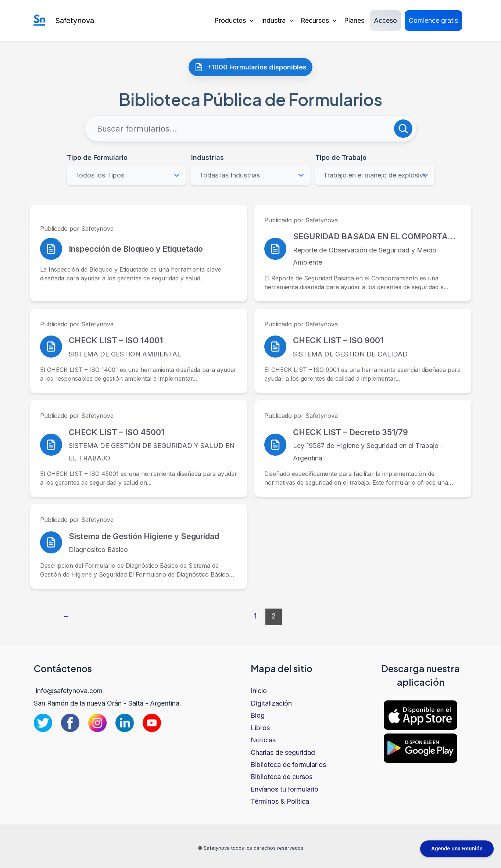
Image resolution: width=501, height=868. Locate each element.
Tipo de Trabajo (341, 157)
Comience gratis (433, 20)
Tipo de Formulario (97, 157)
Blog (258, 715)
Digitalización (271, 703)
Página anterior (66, 617)
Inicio (259, 691)
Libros (260, 728)
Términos (265, 801)
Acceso (385, 20)
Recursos (319, 21)
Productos (234, 21)
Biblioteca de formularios (288, 765)
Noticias (263, 740)
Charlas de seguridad (283, 752)
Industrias (207, 157)
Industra (277, 21)
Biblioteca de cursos (282, 777)
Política (298, 801)
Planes (354, 20)
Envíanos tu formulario (285, 789)
